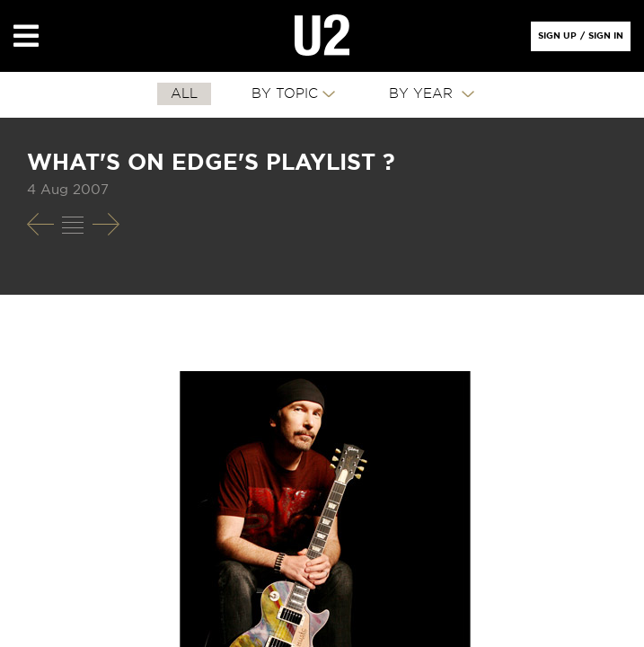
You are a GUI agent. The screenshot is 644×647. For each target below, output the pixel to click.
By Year (423, 94)
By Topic (285, 94)
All (184, 94)
